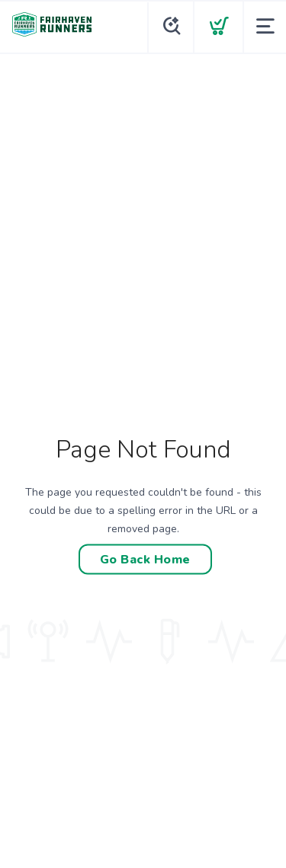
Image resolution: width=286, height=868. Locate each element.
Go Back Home (145, 560)
